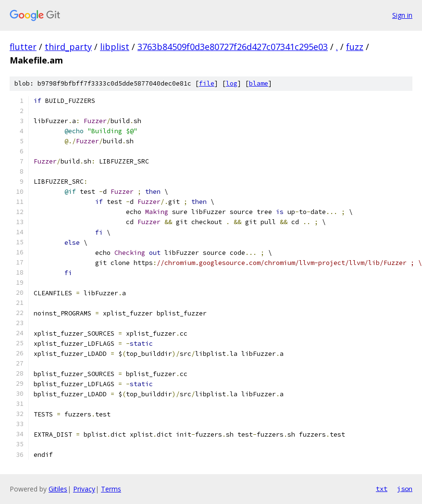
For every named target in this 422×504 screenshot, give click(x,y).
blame (259, 83)
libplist (115, 47)
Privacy (84, 489)
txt (382, 489)
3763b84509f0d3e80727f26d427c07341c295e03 (233, 47)
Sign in (402, 15)
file (207, 83)
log (232, 83)
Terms (111, 489)
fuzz (355, 47)
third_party (68, 47)
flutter (23, 47)
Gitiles (58, 489)
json (405, 489)
